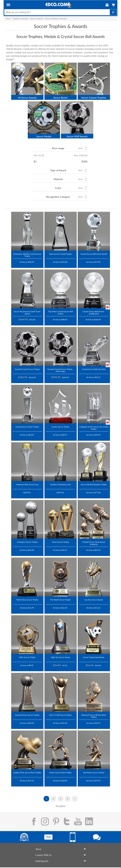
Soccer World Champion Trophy (94, 484)
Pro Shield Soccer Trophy (60, 600)
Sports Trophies (37, 19)
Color (58, 188)
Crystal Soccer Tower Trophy (27, 427)
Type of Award (58, 170)
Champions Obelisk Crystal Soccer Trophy (27, 255)
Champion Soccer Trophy (27, 542)
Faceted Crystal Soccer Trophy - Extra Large (60, 370)
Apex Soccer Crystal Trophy (60, 254)
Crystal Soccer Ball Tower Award (94, 254)
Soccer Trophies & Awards (56, 19)
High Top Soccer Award (60, 657)
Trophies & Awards (20, 19)
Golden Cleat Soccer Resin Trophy (27, 772)
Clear (80, 148)
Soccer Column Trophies (94, 98)
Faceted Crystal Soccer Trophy (27, 369)
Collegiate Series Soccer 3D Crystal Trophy (94, 428)
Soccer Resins (60, 98)
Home (8, 19)
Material (58, 179)
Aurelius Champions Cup (60, 484)
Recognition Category (58, 197)
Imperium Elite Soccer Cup (27, 484)
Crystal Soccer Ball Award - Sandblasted (94, 312)
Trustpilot (18, 266)
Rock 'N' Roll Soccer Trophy (60, 715)
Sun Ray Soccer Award (94, 600)
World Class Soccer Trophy (27, 600)
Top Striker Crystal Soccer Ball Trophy (60, 312)
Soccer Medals (44, 136)
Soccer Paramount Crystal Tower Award (27, 312)
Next (75, 799)
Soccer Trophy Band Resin (94, 657)
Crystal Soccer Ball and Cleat (94, 369)
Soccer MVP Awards (77, 136)
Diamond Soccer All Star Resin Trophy (94, 716)
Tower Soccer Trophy (60, 542)
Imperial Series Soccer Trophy (27, 715)
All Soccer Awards (27, 98)
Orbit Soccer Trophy (27, 657)
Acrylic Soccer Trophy (61, 427)
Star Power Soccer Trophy (94, 772)
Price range (58, 148)
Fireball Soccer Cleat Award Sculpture (94, 543)
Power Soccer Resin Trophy (60, 772)
